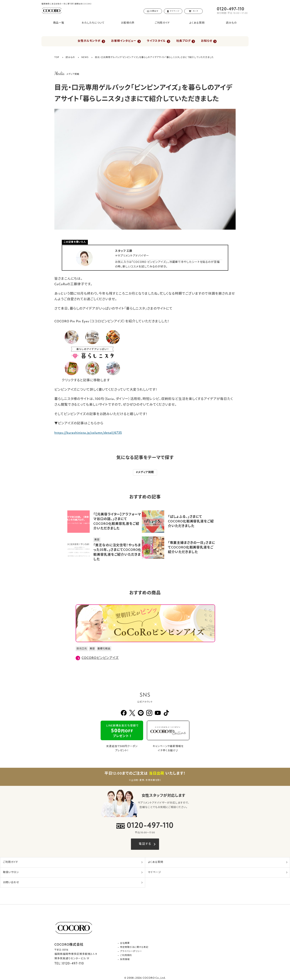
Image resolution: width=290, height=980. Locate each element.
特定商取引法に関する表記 (134, 947)
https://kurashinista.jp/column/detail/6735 (88, 433)
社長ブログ (184, 41)
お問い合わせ (11, 883)
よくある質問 (197, 23)
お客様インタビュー (123, 41)
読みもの (231, 23)
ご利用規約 (126, 955)
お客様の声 (128, 23)
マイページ (155, 872)
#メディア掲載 (145, 472)
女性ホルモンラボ (88, 41)
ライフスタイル (156, 41)
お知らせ (208, 41)
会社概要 (125, 943)
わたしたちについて (93, 23)
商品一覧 (59, 23)
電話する (145, 844)
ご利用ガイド (162, 23)
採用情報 (125, 959)
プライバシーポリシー (131, 951)
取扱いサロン (11, 872)
